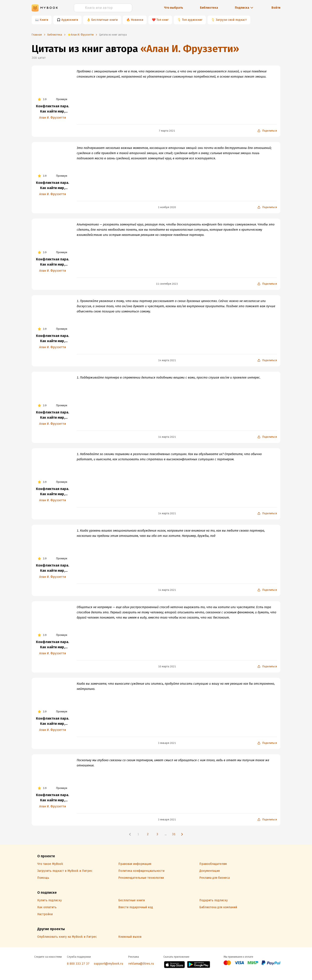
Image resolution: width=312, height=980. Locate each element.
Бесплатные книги (104, 20)
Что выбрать (174, 8)
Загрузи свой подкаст (231, 20)
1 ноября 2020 (167, 207)
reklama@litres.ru (141, 964)
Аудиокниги (70, 20)
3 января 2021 (167, 743)
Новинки (137, 20)
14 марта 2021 (167, 360)
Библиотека (209, 8)
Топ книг (162, 20)
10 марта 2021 (167, 666)
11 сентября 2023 (167, 284)
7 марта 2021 (167, 131)
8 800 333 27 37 (78, 964)
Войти (276, 8)
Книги (44, 20)
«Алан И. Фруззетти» (190, 49)
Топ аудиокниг (192, 20)
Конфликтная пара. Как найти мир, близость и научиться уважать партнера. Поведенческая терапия (52, 109)
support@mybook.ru (108, 964)
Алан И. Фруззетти (53, 118)
